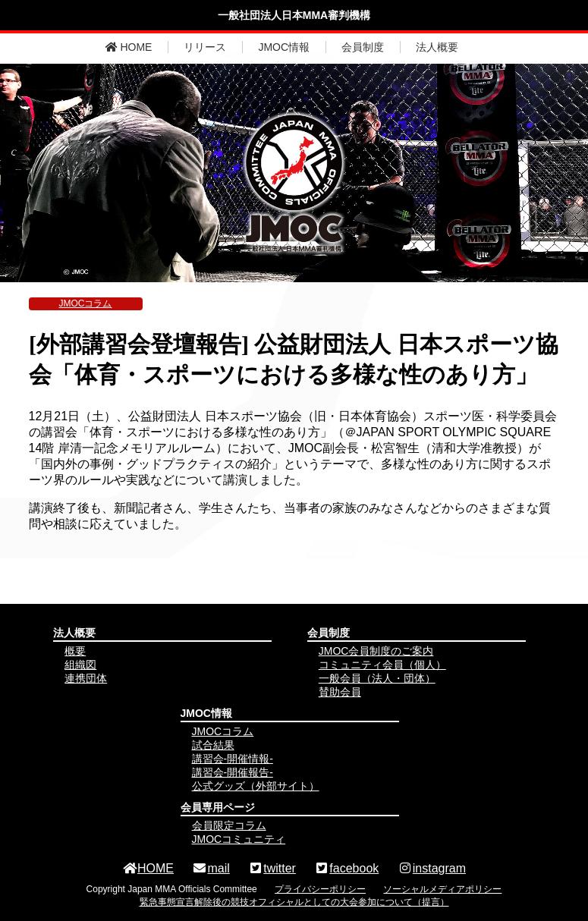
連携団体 (86, 678)
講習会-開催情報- (233, 759)
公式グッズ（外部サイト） (256, 786)
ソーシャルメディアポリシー (442, 889)
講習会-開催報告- (233, 772)
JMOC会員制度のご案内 (376, 651)
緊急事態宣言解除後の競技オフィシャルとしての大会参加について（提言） (294, 902)
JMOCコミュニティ (239, 839)
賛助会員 (340, 692)
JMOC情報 (284, 47)
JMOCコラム (86, 303)
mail (211, 868)
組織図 (80, 665)
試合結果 (213, 745)
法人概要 (437, 47)
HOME (129, 47)
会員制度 (363, 47)
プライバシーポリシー (320, 889)
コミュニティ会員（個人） (382, 665)
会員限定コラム (229, 825)
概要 (75, 651)
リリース (205, 47)
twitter (272, 868)
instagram (432, 868)
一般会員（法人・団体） (377, 678)
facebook (346, 868)
